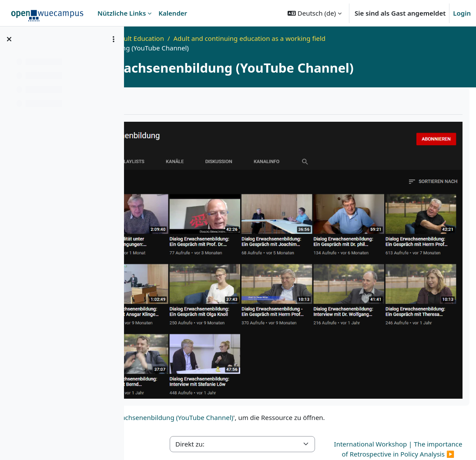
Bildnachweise (439, 441)
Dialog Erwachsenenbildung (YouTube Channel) (276, 345)
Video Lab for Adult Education (234, 38)
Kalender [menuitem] (173, 13)
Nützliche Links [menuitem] (122, 13)
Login (462, 13)
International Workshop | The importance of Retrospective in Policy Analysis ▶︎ (417, 382)
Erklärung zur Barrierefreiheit (363, 441)
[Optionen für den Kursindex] (114, 39)
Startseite (165, 38)
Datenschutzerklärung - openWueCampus (246, 441)
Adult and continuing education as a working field (365, 38)
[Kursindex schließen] (9, 39)
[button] (315, 13)
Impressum (157, 441)
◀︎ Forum (150, 372)
